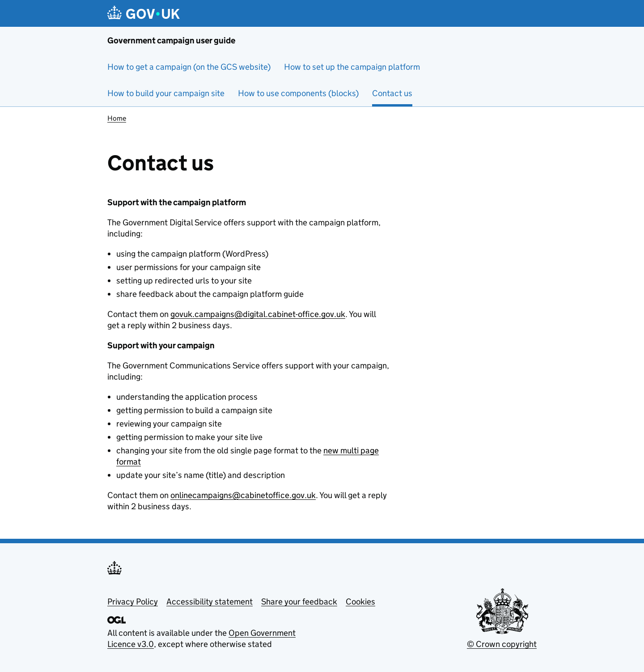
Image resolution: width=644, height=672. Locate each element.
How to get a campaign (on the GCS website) (189, 67)
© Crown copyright (502, 644)
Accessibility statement (210, 602)
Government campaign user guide (171, 40)
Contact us (392, 93)
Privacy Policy (133, 602)
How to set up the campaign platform (352, 67)
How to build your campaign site (166, 93)
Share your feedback (299, 602)
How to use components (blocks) (298, 93)
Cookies (360, 602)
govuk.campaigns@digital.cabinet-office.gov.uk (258, 314)
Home (117, 118)
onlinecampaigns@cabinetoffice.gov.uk (243, 495)
